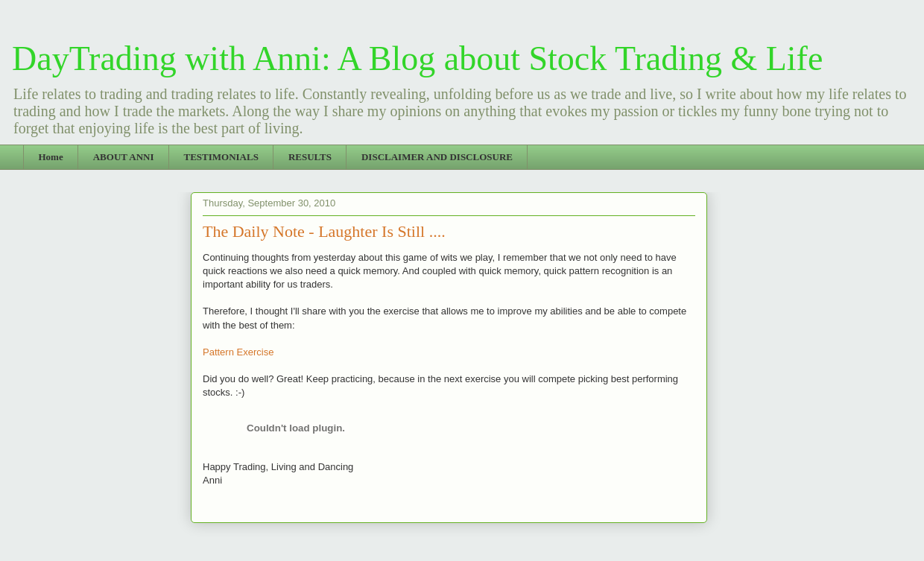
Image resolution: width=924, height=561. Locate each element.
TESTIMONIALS (221, 157)
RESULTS (310, 157)
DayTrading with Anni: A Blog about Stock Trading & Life (417, 58)
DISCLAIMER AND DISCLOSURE (437, 157)
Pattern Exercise (238, 352)
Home (51, 157)
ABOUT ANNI (124, 157)
